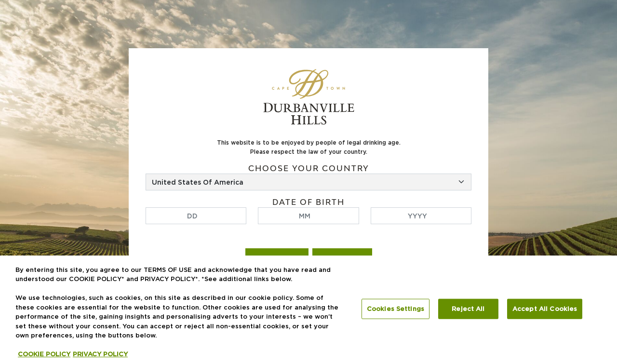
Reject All (468, 309)
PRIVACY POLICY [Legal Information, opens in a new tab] (100, 354)
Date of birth (308, 202)
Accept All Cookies (545, 309)
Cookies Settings (396, 309)
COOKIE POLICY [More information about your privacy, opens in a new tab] (44, 354)
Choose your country (309, 169)
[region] (308, 310)
